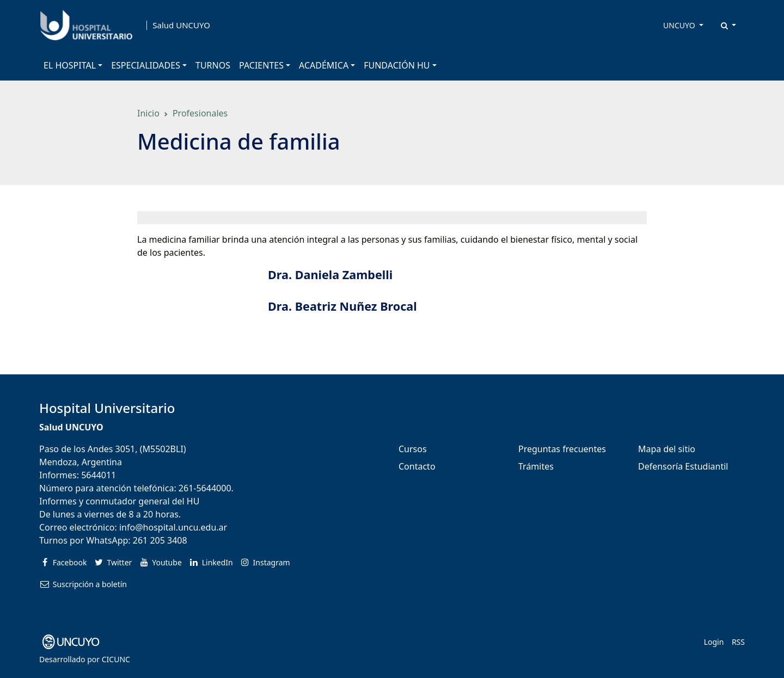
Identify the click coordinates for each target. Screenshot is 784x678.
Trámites (536, 466)
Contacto (417, 466)
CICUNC (116, 659)
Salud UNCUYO (181, 25)
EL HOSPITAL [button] (70, 65)
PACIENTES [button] (261, 65)
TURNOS (213, 65)
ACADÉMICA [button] (324, 65)
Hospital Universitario (107, 408)
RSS (738, 642)
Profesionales (200, 113)
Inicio (148, 113)
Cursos (413, 449)
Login (714, 642)
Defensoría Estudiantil (683, 466)
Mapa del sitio (667, 449)
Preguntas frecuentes (562, 449)
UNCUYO (680, 25)
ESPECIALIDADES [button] (146, 65)
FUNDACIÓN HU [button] (397, 65)
